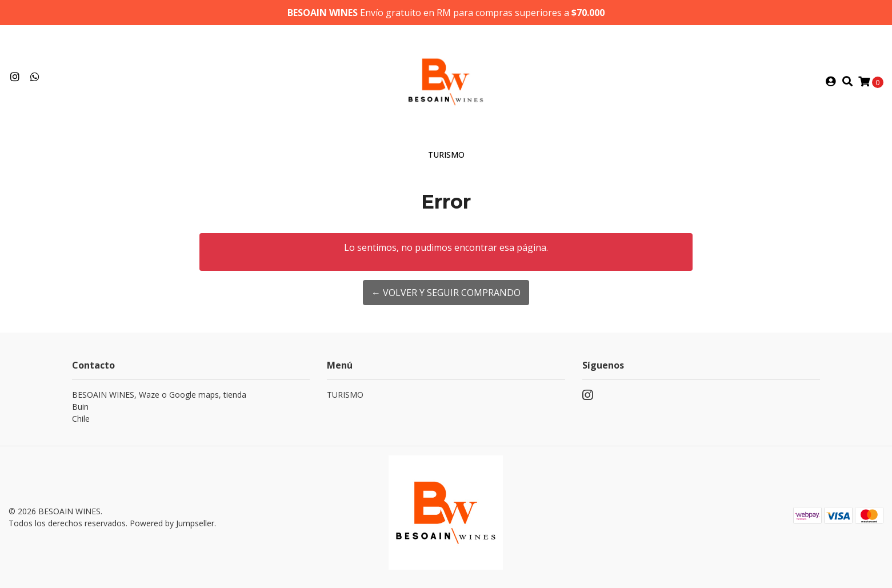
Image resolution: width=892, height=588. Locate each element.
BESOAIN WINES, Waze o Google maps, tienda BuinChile (159, 407)
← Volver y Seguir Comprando (446, 293)
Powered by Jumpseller (172, 523)
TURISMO (446, 155)
